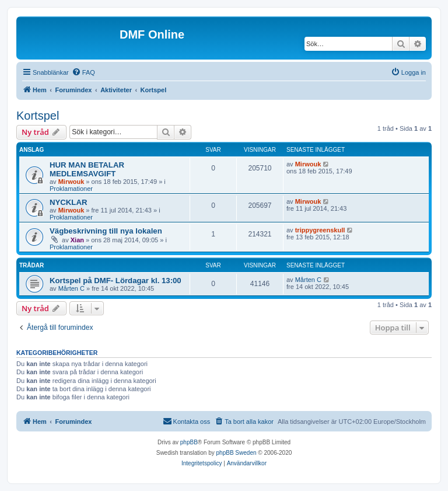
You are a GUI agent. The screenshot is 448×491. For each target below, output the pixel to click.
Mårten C (71, 288)
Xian (77, 240)
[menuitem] (83, 72)
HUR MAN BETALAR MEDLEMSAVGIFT (87, 169)
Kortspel (38, 116)
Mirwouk (71, 182)
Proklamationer (71, 189)
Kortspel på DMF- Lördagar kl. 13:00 (116, 281)
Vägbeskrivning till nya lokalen (106, 231)
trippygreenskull (320, 230)
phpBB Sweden (237, 453)
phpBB (189, 442)
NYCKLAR (68, 202)
